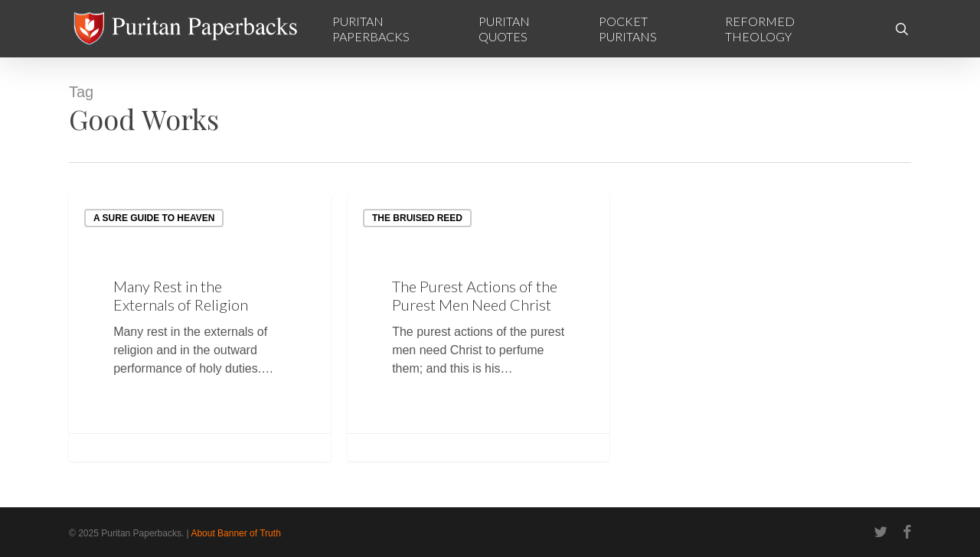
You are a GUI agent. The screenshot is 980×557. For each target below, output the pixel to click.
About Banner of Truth (235, 533)
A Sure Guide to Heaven (154, 218)
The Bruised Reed (417, 218)
